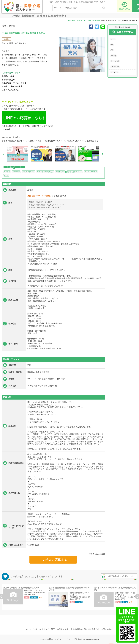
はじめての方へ (33, 629)
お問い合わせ (107, 629)
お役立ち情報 (63, 629)
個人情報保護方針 (92, 629)
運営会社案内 (76, 629)
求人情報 (97, 21)
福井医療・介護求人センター (79, 21)
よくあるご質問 (48, 629)
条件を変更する (122, 32)
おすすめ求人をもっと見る (118, 576)
